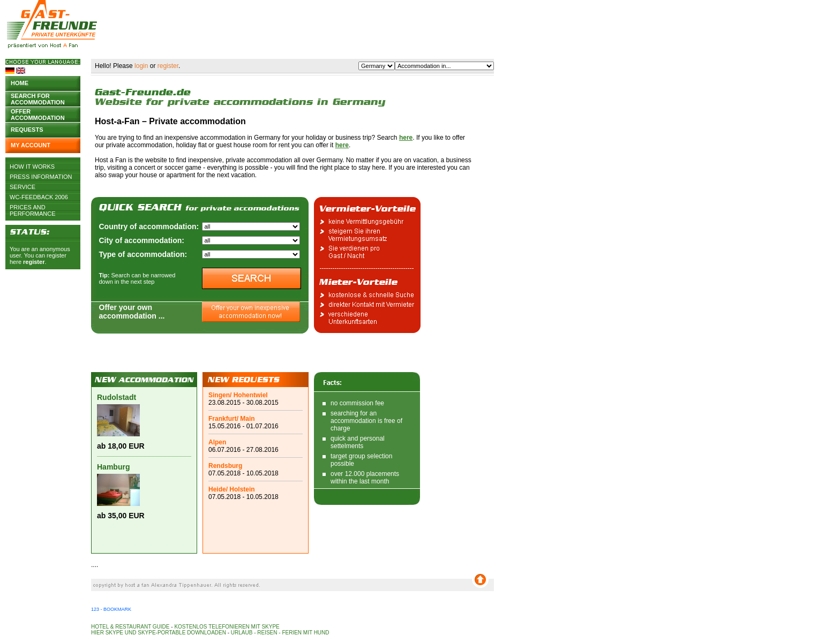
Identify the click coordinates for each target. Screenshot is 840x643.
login (141, 66)
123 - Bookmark (111, 609)
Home (20, 83)
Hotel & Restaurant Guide (130, 627)
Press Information (41, 177)
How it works (32, 167)
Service (22, 187)
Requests (27, 130)
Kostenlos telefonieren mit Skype (227, 627)
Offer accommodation (38, 114)
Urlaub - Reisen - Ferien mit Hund (280, 633)
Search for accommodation (38, 98)
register (34, 262)
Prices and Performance (33, 207)
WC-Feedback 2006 (39, 197)
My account (31, 145)
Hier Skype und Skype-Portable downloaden (159, 633)
